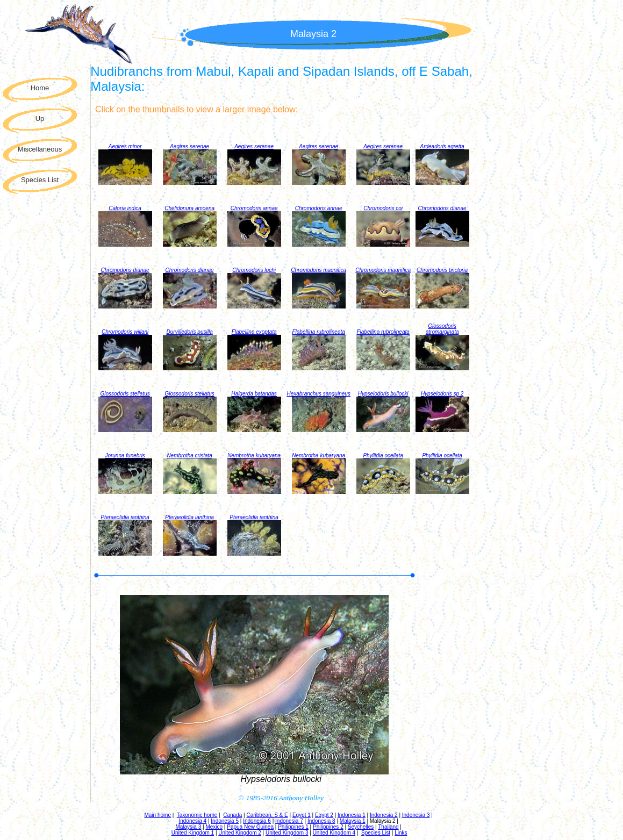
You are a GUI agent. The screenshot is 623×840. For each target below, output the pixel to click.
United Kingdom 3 (287, 833)
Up (40, 119)
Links (401, 833)
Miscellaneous (40, 149)
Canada (232, 815)
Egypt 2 (324, 815)
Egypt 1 (302, 815)
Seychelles (361, 827)
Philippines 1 (293, 827)
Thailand (388, 827)
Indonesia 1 (352, 815)
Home (40, 88)
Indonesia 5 (225, 821)
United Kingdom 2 (240, 833)
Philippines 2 (328, 827)
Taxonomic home (197, 815)
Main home (158, 815)
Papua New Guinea (250, 827)
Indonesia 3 (416, 815)
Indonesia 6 (257, 821)
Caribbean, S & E (267, 815)
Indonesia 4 (192, 821)
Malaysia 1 (353, 821)
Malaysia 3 (188, 827)
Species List (40, 180)
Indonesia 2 (384, 815)
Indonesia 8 (321, 821)
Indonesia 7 (289, 821)
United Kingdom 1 (193, 833)
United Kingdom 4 (334, 833)
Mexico (214, 827)
